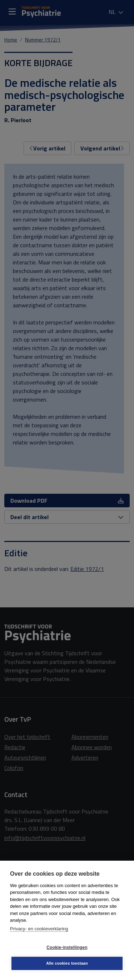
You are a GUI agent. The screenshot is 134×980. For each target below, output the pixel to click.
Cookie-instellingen (67, 947)
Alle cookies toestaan (67, 963)
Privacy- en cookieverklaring (39, 929)
